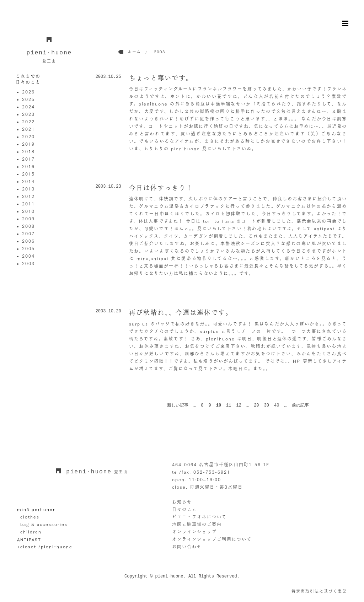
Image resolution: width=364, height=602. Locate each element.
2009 (28, 219)
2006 (28, 241)
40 (277, 405)
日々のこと (184, 509)
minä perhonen (37, 509)
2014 (28, 181)
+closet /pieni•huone (45, 547)
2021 (28, 129)
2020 (28, 136)
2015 (28, 174)
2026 (28, 92)
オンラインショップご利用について (212, 539)
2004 (28, 256)
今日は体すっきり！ (161, 188)
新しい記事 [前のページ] (178, 405)
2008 (28, 226)
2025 (28, 99)
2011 (28, 204)
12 (239, 405)
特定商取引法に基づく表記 (319, 591)
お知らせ (182, 502)
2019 (28, 144)
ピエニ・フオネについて (199, 517)
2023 (28, 114)
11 (229, 405)
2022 (28, 122)
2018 (28, 151)
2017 (28, 159)
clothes (30, 517)
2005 (28, 248)
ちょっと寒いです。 (161, 78)
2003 (28, 263)
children (31, 532)
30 (267, 405)
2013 (28, 189)
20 (256, 405)
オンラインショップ (194, 532)
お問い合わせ (187, 547)
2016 (28, 166)
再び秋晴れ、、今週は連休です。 (181, 312)
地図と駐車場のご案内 (197, 524)
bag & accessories (44, 524)
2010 (28, 211)
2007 (28, 233)
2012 (28, 196)
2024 (28, 107)
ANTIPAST (29, 539)
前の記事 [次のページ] (300, 405)
